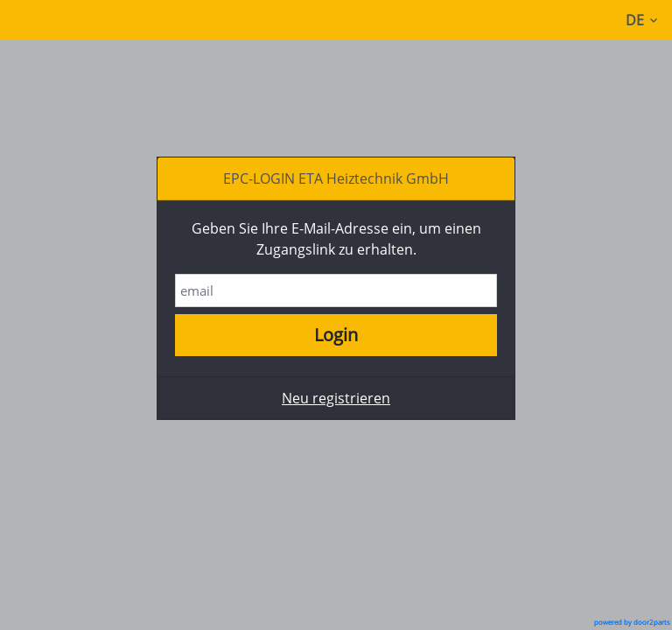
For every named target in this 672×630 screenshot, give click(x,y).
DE (644, 20)
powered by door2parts (632, 622)
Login (336, 335)
